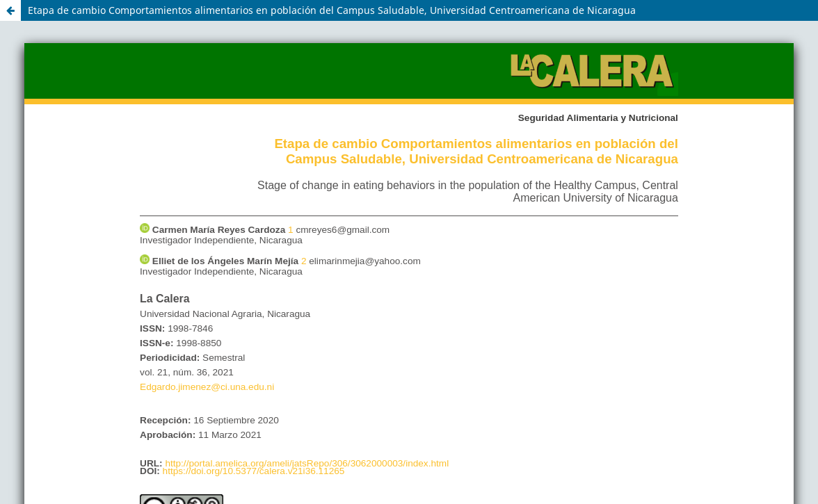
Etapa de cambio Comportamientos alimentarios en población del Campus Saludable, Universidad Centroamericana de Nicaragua (332, 10)
